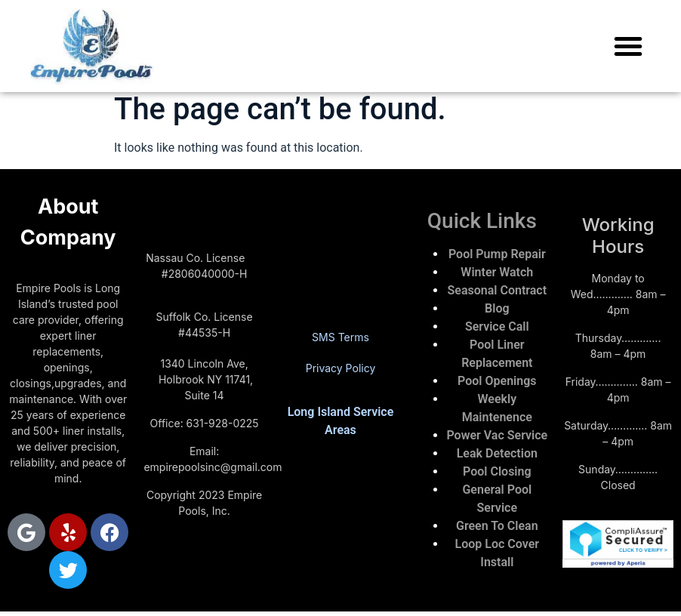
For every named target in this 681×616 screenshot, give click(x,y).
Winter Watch (497, 272)
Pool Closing (497, 471)
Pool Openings (497, 381)
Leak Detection (497, 453)
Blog (497, 308)
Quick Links (482, 221)
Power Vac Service (497, 435)
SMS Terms (340, 337)
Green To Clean (497, 526)
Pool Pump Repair (497, 254)
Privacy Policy (341, 368)
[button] (628, 46)
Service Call (497, 326)
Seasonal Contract (498, 290)
